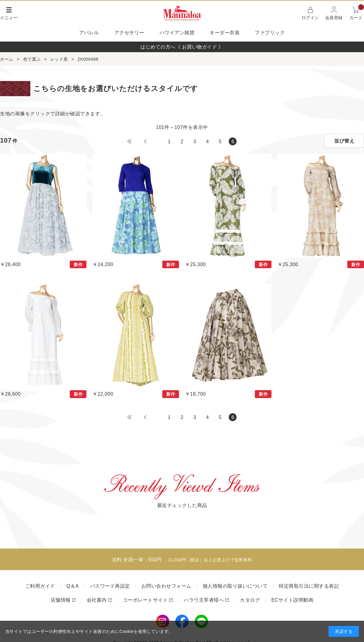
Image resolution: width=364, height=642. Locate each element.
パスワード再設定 (110, 586)
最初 (130, 141)
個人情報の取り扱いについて (235, 586)
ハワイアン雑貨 (177, 33)
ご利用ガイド (40, 586)
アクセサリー (129, 33)
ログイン (310, 18)
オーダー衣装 (225, 33)
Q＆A (73, 586)
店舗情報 (61, 600)
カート (357, 13)
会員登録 (334, 18)
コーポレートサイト (145, 600)
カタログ (250, 600)
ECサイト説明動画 (292, 600)
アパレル (89, 33)
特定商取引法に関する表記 (309, 586)
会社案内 (97, 600)
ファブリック (270, 33)
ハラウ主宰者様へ (204, 600)
